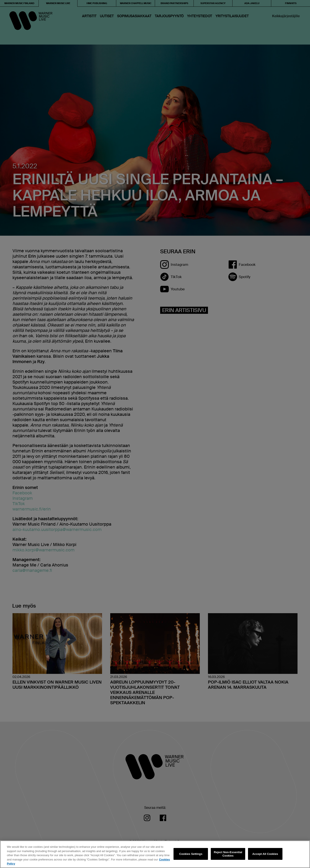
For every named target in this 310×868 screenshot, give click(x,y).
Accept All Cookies (265, 854)
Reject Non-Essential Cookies (228, 854)
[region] (155, 854)
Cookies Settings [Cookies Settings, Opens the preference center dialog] (191, 854)
